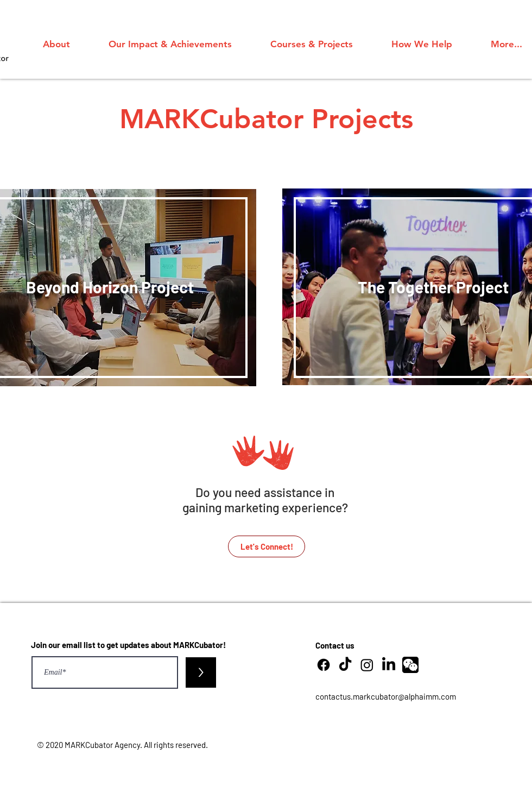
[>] (201, 672)
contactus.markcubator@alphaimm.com (386, 696)
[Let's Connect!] (267, 546)
